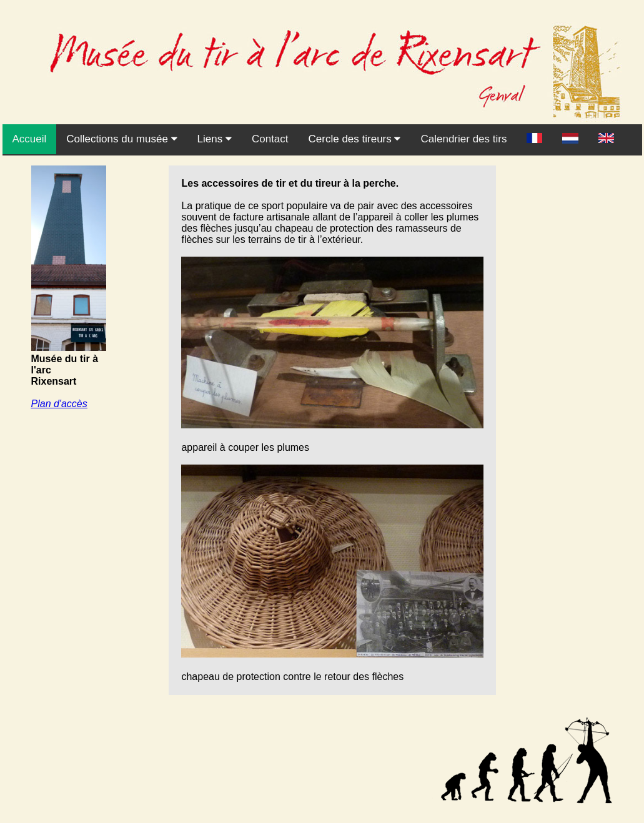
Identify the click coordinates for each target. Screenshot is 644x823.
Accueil (30, 139)
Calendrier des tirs (463, 139)
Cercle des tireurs (355, 139)
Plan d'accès (59, 404)
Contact (270, 139)
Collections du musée (121, 139)
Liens (215, 139)
